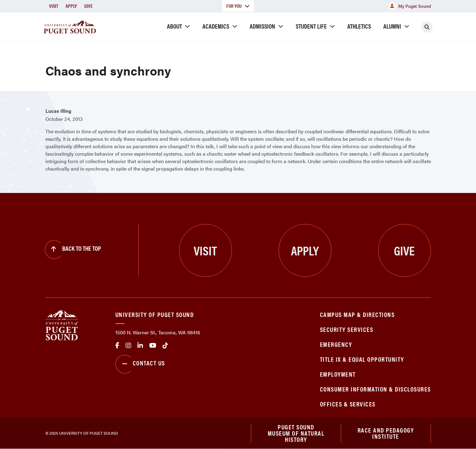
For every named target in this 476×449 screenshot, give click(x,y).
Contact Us (140, 364)
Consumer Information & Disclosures (375, 389)
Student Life (311, 26)
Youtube (153, 346)
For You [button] (238, 6)
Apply (71, 6)
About (174, 26)
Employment (338, 374)
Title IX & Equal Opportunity (362, 359)
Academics (216, 26)
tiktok (165, 346)
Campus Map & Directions (357, 314)
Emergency (336, 344)
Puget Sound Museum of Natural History (296, 433)
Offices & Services (348, 404)
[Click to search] (427, 27)
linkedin (140, 346)
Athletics (359, 26)
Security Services (347, 329)
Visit (54, 6)
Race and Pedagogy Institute (386, 433)
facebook (117, 346)
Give (88, 6)
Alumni (392, 26)
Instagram (128, 346)
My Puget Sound (410, 6)
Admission (262, 26)
